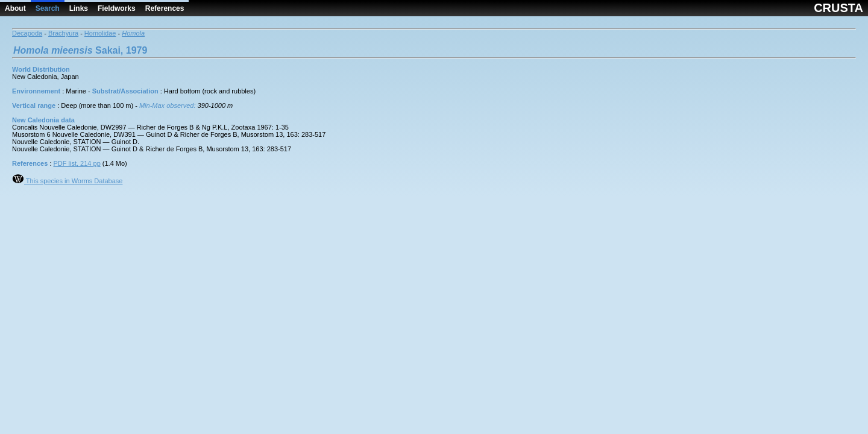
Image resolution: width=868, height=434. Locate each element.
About (15, 8)
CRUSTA (838, 8)
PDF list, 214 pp (77, 163)
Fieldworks (117, 8)
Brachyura (63, 33)
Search (48, 8)
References (165, 8)
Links (79, 8)
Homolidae (100, 33)
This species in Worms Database (67, 181)
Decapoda (27, 33)
